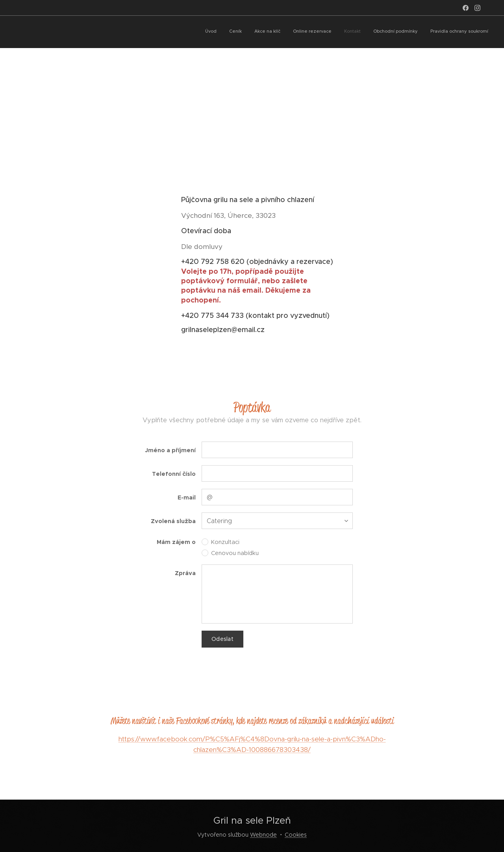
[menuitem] (415, 32)
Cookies (296, 835)
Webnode (263, 835)
